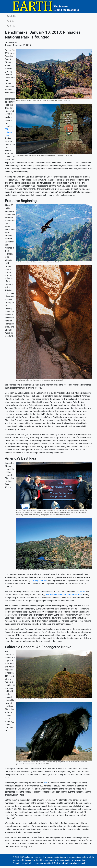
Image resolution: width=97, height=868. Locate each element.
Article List (12, 16)
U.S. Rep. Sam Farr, (39, 580)
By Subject (12, 26)
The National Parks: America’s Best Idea (64, 595)
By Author (11, 21)
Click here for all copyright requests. (70, 863)
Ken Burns (80, 592)
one (46, 783)
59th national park (9, 132)
